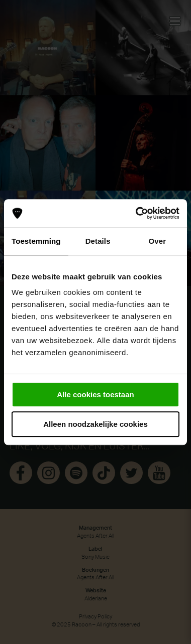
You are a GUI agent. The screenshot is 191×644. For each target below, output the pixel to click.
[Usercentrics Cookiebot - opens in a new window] (136, 213)
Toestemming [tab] (36, 241)
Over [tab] (158, 241)
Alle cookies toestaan (95, 394)
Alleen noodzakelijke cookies (95, 424)
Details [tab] (98, 241)
